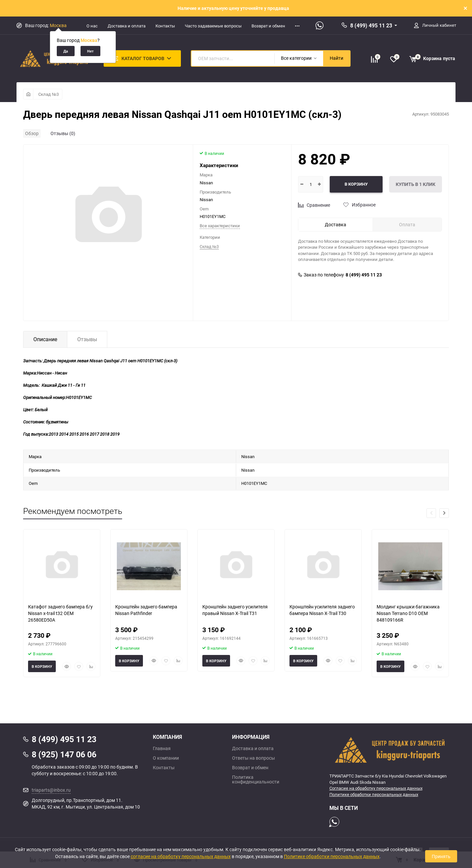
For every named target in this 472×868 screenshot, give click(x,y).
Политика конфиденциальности (256, 779)
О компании (166, 758)
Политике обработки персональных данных (374, 794)
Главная (162, 748)
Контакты (165, 26)
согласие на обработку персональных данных (181, 856)
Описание (45, 339)
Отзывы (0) (63, 133)
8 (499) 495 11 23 (371, 25)
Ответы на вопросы (253, 758)
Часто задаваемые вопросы (213, 26)
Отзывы (87, 339)
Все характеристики (220, 226)
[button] (444, 513)
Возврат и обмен (268, 26)
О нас (92, 26)
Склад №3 (49, 94)
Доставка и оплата (127, 26)
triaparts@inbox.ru (51, 790)
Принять (441, 856)
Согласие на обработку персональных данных (376, 788)
